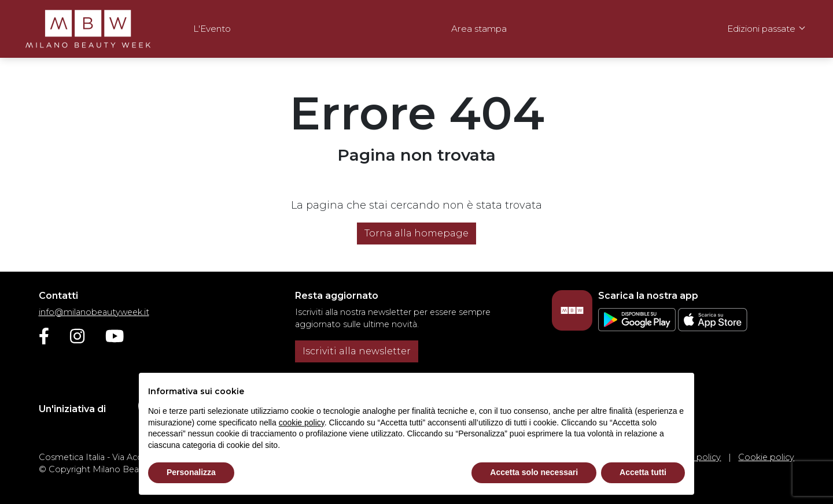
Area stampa (479, 29)
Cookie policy (766, 457)
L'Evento (212, 29)
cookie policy (302, 423)
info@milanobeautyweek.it (94, 312)
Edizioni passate (761, 29)
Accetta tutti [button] (643, 472)
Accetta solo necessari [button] (534, 472)
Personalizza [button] (191, 472)
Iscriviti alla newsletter (357, 351)
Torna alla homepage (417, 233)
